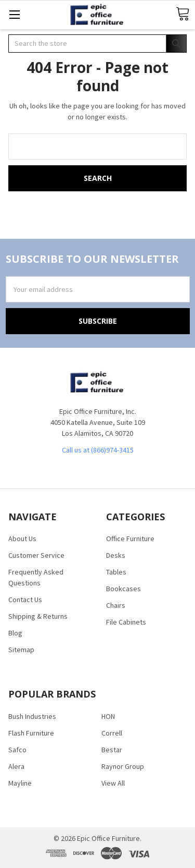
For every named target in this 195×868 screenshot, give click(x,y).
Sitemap (21, 650)
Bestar (112, 750)
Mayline (20, 783)
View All (113, 783)
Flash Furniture (31, 733)
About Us (22, 539)
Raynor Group (123, 766)
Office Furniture (130, 539)
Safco (17, 750)
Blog (15, 633)
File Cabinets (126, 622)
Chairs (116, 605)
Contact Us (25, 600)
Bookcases (123, 589)
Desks (116, 555)
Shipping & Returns (38, 616)
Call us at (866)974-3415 (98, 450)
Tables (116, 572)
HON (108, 716)
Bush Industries (32, 716)
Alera (16, 766)
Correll (112, 733)
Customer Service (36, 555)
